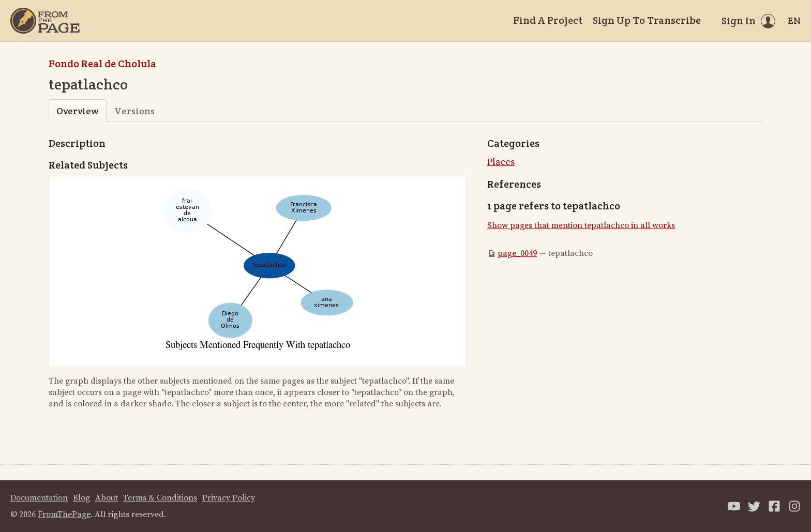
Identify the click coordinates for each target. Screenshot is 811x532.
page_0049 (517, 253)
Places (501, 162)
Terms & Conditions (160, 498)
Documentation (39, 498)
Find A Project (548, 20)
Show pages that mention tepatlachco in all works (581, 225)
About (107, 498)
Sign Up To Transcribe (647, 20)
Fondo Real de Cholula (102, 64)
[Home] (45, 21)
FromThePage (64, 514)
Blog (81, 498)
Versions (134, 111)
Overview (77, 111)
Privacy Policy (229, 498)
